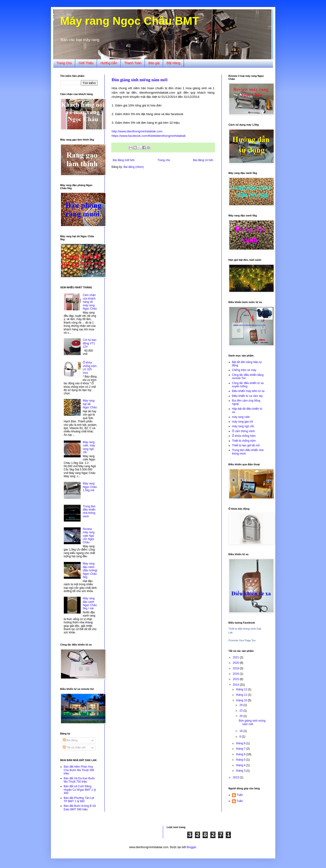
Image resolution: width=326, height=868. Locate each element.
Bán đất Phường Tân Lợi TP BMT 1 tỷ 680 (79, 800)
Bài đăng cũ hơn (203, 160)
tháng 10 (242, 700)
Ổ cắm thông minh (244, 431)
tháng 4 (241, 765)
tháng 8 (241, 743)
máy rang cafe (241, 417)
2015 (236, 679)
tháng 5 (241, 760)
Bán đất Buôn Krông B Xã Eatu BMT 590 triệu (80, 808)
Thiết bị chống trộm (244, 441)
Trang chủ (164, 160)
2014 (236, 685)
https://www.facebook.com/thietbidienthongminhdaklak (149, 136)
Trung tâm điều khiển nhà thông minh (89, 511)
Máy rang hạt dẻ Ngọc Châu (90, 404)
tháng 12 (242, 689)
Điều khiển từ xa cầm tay (247, 396)
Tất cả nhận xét (74, 748)
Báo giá (154, 63)
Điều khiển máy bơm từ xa (248, 391)
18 (242, 731)
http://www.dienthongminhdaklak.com (137, 131)
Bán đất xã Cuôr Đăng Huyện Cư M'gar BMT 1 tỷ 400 (80, 790)
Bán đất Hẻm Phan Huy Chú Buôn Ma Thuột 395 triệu (79, 770)
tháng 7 (241, 749)
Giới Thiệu (86, 63)
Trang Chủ (64, 63)
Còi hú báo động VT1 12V (90, 343)
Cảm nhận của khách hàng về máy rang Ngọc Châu (90, 302)
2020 (236, 663)
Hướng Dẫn (109, 63)
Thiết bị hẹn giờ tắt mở (246, 445)
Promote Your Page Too (242, 640)
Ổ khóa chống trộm (244, 436)
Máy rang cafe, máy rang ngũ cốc (89, 447)
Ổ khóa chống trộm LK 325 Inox (90, 368)
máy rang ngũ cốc (243, 426)
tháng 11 (242, 695)
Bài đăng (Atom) (134, 167)
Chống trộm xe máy (244, 370)
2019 (236, 668)
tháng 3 (241, 771)
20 (242, 716)
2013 (236, 777)
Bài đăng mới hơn (124, 160)
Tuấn (240, 795)
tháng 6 (241, 754)
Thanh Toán (133, 63)
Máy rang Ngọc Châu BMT (130, 21)
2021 (236, 657)
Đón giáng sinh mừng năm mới (140, 80)
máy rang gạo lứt (243, 422)
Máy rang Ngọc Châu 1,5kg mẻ (90, 487)
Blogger (192, 847)
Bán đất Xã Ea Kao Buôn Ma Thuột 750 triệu (79, 780)
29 (242, 705)
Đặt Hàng (174, 63)
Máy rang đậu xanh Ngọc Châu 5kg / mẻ (90, 603)
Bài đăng (70, 740)
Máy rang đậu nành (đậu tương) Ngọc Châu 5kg (90, 570)
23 (242, 711)
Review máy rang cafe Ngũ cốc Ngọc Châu (89, 536)
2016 (236, 674)
